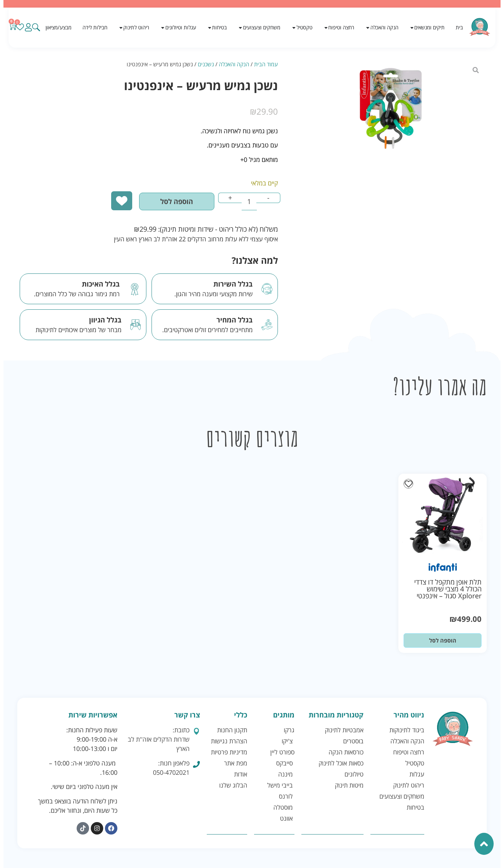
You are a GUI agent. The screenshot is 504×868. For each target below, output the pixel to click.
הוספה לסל (164, 202)
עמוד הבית (266, 64)
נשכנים (206, 64)
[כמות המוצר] (244, 202)
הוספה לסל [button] (443, 642)
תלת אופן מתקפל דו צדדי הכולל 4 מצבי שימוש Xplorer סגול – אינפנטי (448, 591)
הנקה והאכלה (234, 64)
